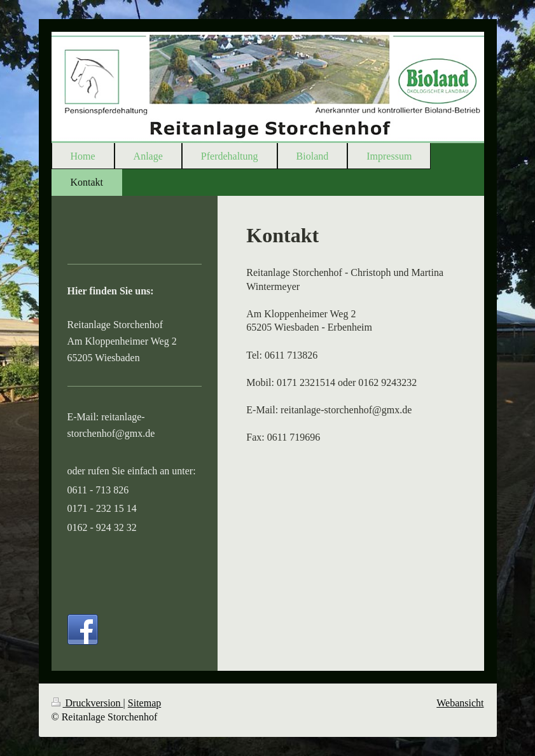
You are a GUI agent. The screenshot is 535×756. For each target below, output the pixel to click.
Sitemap (144, 703)
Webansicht (460, 703)
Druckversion (87, 703)
